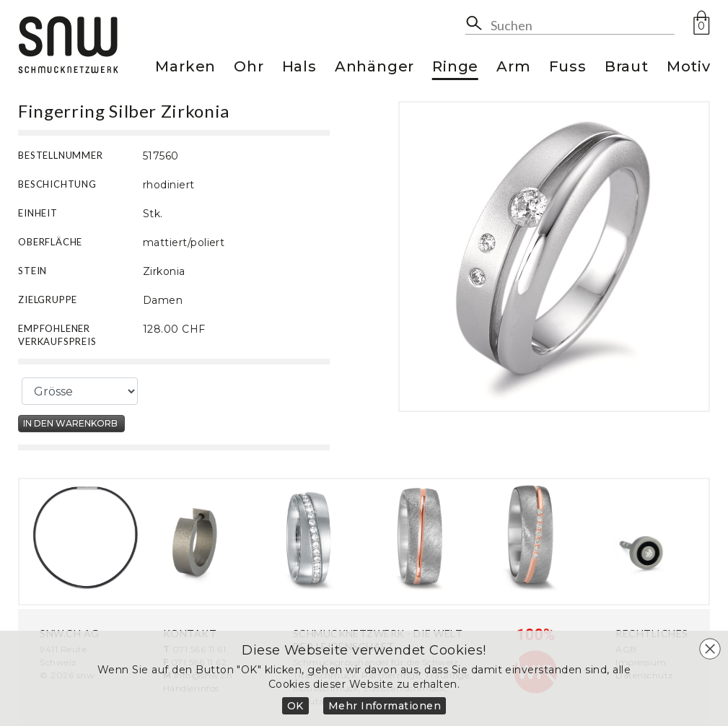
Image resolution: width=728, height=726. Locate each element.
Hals (299, 67)
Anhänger (374, 67)
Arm (513, 67)
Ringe (455, 67)
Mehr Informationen (385, 706)
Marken (185, 67)
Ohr (249, 67)
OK (295, 706)
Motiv (689, 67)
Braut (627, 67)
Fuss (568, 67)
